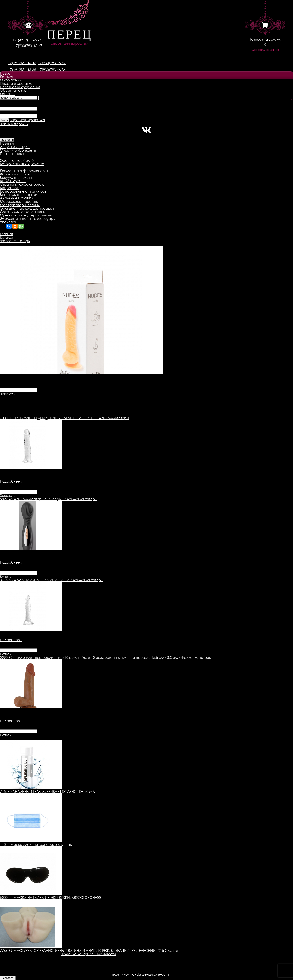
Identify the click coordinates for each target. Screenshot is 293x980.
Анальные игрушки (16, 198)
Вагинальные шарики (19, 195)
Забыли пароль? (14, 124)
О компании (11, 80)
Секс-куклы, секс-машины (23, 212)
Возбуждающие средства (22, 164)
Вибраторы (10, 188)
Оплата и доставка (16, 84)
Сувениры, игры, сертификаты (26, 215)
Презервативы (12, 154)
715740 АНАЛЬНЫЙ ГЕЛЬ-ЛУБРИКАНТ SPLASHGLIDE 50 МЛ (47, 792)
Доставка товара (50, 397)
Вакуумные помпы (16, 178)
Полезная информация (20, 87)
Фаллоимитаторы (15, 174)
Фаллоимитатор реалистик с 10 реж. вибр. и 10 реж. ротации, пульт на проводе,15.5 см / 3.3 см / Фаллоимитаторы (106, 658)
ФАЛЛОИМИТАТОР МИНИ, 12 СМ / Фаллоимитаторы (52, 580)
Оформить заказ (265, 50)
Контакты (8, 94)
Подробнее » (11, 481)
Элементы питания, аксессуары (28, 219)
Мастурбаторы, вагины (20, 205)
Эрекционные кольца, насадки (27, 208)
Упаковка (8, 222)
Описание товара (16, 397)
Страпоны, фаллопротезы (23, 184)
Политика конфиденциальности (88, 954)
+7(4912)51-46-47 (22, 63)
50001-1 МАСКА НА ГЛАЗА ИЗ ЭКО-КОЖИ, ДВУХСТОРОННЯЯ (51, 898)
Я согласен (8, 978)
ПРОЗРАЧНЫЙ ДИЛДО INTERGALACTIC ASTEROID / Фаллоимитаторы (64, 418)
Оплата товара (83, 397)
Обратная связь (13, 90)
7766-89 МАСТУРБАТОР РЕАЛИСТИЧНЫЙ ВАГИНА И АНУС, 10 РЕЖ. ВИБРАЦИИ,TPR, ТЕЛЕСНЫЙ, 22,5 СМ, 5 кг (89, 951)
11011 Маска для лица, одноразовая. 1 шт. (36, 845)
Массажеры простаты (19, 202)
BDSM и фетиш (13, 181)
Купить (6, 577)
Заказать (8, 394)
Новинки (7, 143)
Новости (7, 73)
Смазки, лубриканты (18, 150)
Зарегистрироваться (27, 120)
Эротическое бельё (17, 160)
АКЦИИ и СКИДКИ (15, 147)
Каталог (7, 77)
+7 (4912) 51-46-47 (28, 40)
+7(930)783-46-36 (52, 70)
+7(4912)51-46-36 (22, 70)
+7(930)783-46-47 (28, 46)
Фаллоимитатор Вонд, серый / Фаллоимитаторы (49, 499)
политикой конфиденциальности (140, 974)
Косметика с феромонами (24, 171)
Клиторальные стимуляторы (24, 191)
